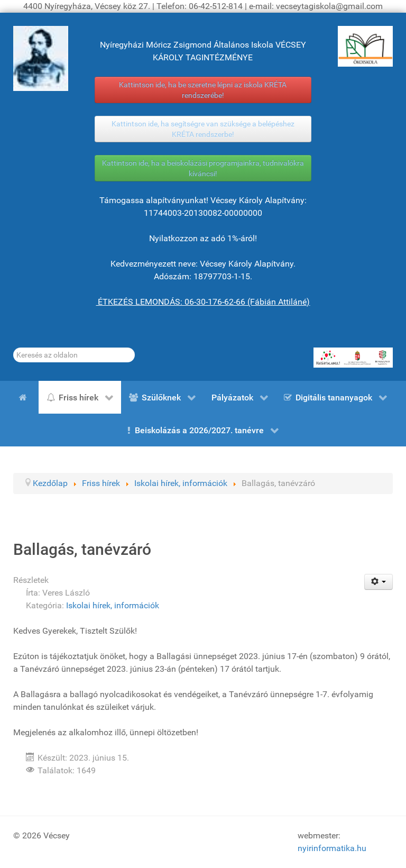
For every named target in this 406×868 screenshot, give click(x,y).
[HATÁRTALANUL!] (353, 358)
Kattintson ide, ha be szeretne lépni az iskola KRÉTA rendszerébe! (203, 90)
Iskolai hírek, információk (113, 605)
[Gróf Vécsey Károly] (41, 58)
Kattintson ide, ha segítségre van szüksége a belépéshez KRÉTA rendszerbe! (203, 129)
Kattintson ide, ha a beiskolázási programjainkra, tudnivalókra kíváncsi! (203, 168)
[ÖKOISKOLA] (365, 46)
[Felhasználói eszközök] (379, 582)
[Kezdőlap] (25, 397)
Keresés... (13, 348)
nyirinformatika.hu (332, 848)
